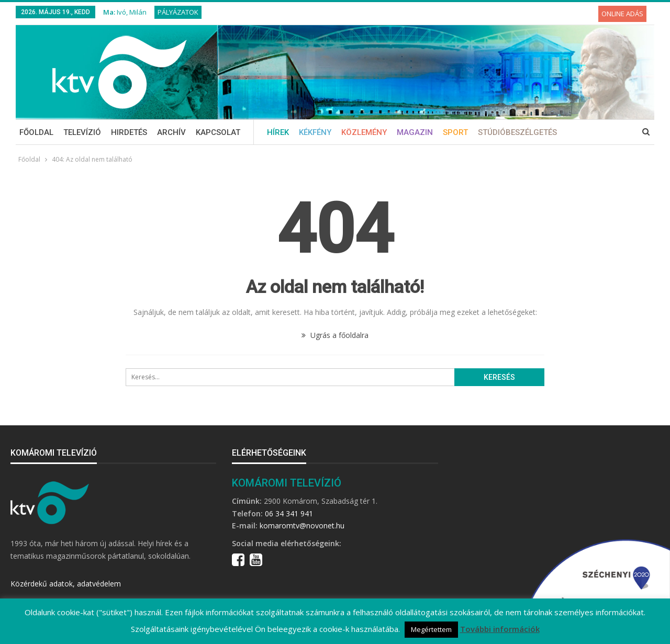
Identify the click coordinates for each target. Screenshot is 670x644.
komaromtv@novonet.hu (302, 526)
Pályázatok (178, 12)
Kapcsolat (218, 132)
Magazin (415, 132)
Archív (171, 132)
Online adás (622, 14)
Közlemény (364, 132)
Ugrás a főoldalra (335, 335)
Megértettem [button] (431, 629)
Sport (455, 132)
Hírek (278, 132)
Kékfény (315, 132)
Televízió (82, 132)
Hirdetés (129, 132)
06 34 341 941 (289, 513)
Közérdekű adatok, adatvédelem (66, 584)
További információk (500, 629)
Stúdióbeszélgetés (517, 132)
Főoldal (36, 132)
